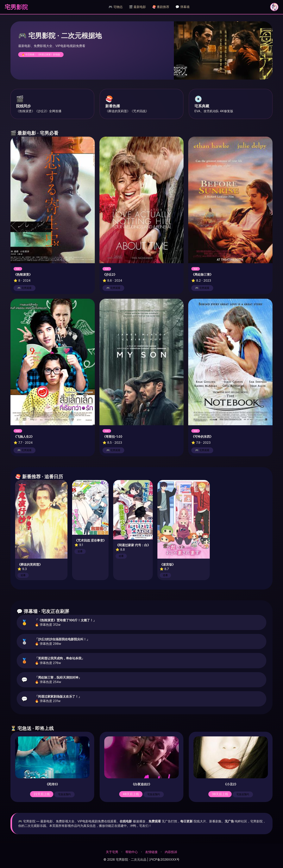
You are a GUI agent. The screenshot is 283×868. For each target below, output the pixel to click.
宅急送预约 (64, 794)
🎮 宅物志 (116, 7)
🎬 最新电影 (137, 7)
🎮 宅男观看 (25, 288)
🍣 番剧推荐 (161, 7)
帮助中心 (132, 852)
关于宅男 (112, 852)
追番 (23, 575)
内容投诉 (171, 852)
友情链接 (151, 852)
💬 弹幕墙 (182, 7)
